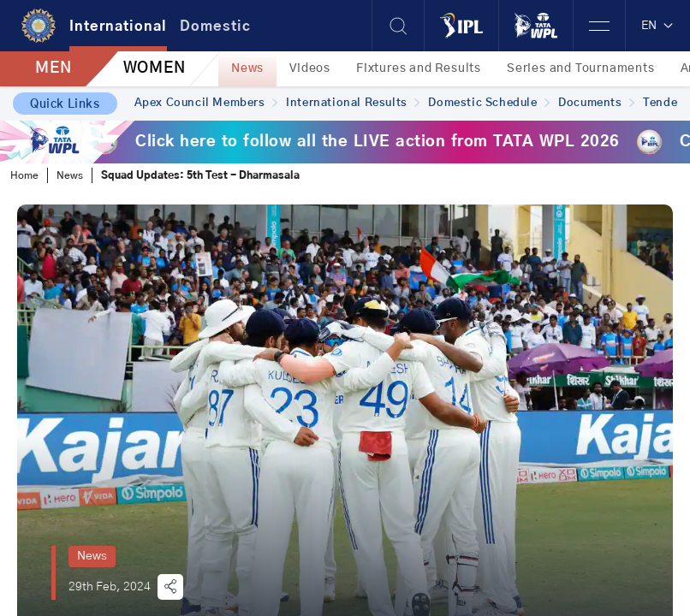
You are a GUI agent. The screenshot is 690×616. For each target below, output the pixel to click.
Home (24, 175)
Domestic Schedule (489, 103)
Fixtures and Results (419, 68)
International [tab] (118, 27)
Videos (310, 68)
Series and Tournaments (581, 68)
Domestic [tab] (215, 27)
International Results (353, 103)
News (247, 68)
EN (658, 26)
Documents (596, 103)
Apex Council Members (206, 103)
